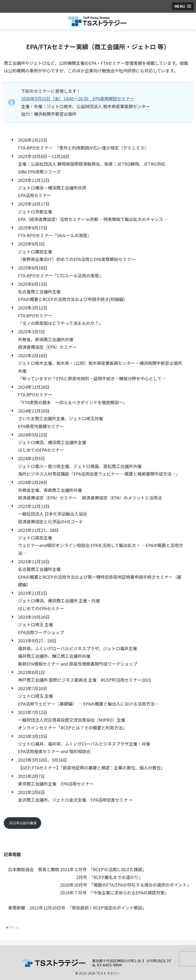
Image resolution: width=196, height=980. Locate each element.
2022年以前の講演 (22, 823)
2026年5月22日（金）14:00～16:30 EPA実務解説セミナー (78, 98)
